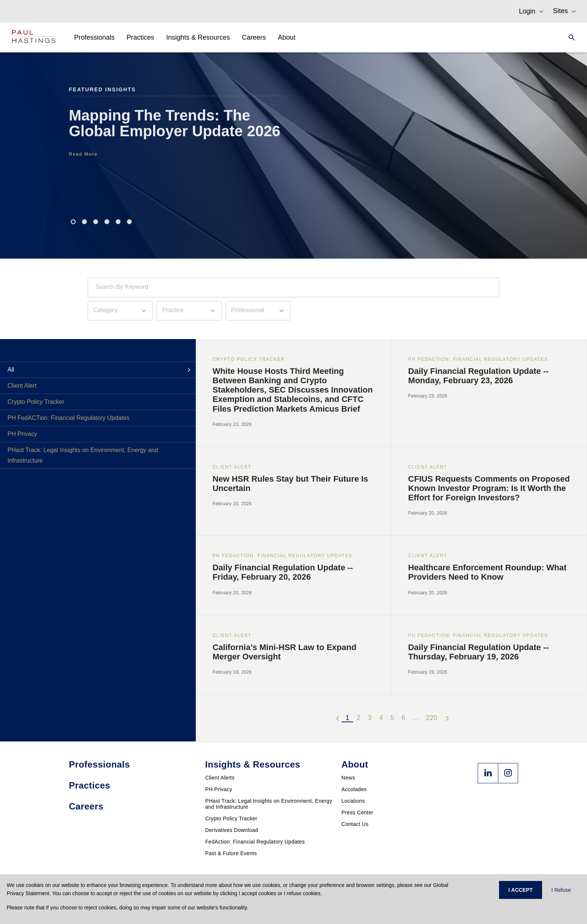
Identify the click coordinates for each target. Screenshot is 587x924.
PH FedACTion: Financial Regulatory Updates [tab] (69, 418)
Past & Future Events (231, 853)
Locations (353, 801)
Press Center (357, 812)
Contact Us (355, 824)
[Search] (569, 37)
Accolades (354, 789)
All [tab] (11, 370)
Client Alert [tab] (22, 386)
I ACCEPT (521, 890)
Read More (83, 154)
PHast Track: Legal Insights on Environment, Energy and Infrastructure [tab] (83, 455)
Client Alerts (220, 778)
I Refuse (561, 890)
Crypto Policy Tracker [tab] (36, 402)
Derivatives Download (232, 830)
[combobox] (97, 287)
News (348, 778)
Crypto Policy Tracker (231, 818)
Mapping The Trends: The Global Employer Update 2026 (175, 123)
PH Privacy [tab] (22, 434)
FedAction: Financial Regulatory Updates (255, 842)
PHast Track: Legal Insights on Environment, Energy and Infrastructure (269, 804)
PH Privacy (219, 789)
